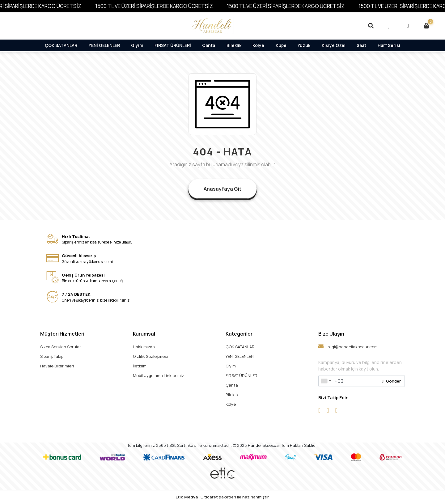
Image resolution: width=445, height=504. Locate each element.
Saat (361, 45)
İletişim (140, 366)
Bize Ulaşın (331, 334)
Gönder (391, 381)
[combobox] (326, 381)
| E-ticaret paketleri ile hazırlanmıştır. (222, 497)
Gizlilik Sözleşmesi (150, 356)
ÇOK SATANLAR (61, 45)
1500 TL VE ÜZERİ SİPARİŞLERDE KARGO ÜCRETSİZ (161, 6)
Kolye (258, 45)
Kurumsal (144, 334)
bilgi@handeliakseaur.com (348, 347)
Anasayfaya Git (222, 189)
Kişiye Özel (334, 45)
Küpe (281, 45)
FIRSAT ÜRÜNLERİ (173, 45)
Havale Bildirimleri (57, 366)
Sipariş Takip (52, 356)
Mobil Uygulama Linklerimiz (159, 375)
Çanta (209, 45)
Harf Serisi (389, 45)
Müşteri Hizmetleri (62, 334)
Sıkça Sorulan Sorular (61, 347)
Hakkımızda (144, 347)
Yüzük (304, 45)
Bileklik (234, 45)
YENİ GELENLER (104, 45)
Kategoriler (239, 334)
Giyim (137, 45)
